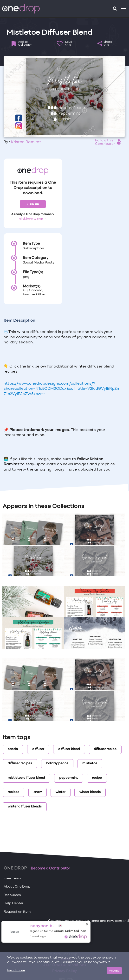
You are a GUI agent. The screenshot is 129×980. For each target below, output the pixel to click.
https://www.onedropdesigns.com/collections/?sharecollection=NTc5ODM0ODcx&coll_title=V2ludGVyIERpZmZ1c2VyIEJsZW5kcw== (62, 389)
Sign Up (33, 204)
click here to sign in (33, 219)
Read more (16, 970)
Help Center (13, 903)
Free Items (12, 879)
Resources (12, 895)
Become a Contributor (50, 869)
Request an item (17, 912)
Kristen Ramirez (26, 142)
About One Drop (17, 887)
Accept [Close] (114, 970)
